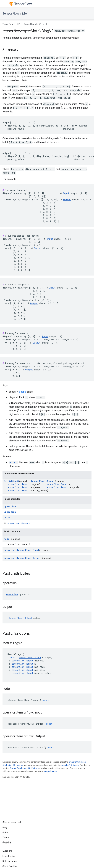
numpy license (50, 771)
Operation (10, 512)
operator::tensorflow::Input (21, 550)
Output (67, 199)
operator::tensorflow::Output (22, 558)
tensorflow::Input (17, 484)
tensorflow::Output (18, 523)
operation (10, 506)
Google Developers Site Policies (24, 768)
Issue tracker (9, 856)
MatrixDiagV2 (11, 481)
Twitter (6, 838)
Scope (22, 392)
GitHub (6, 833)
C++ (47, 24)
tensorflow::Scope (42, 481)
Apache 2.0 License (70, 765)
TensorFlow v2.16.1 (16, 14)
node (7, 539)
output (8, 518)
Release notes (10, 861)
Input (66, 193)
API (19, 24)
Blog (5, 828)
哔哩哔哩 (7, 843)
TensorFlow (8, 24)
